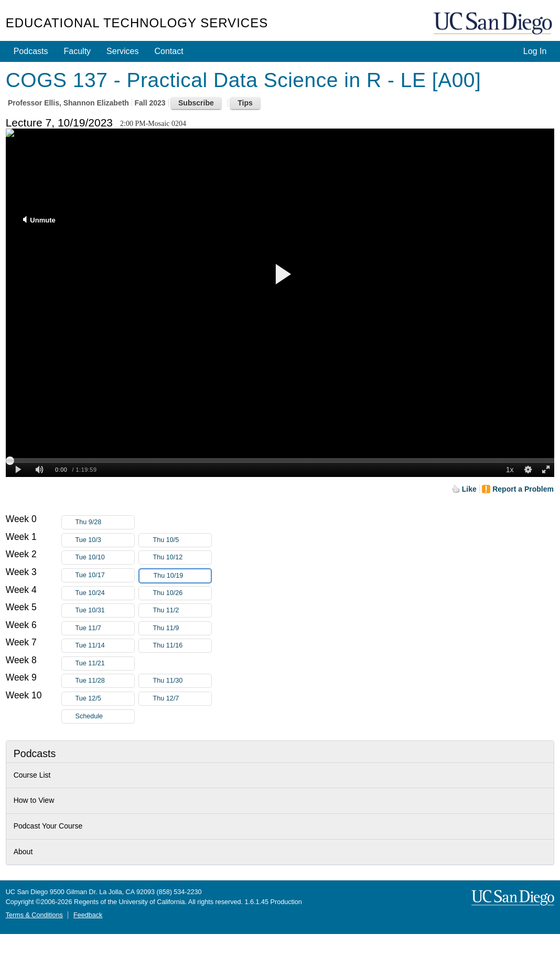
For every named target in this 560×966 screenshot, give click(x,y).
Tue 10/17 (105, 575)
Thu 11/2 (182, 611)
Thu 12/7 (182, 699)
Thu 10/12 (182, 558)
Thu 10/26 (182, 593)
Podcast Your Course (48, 826)
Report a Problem (523, 489)
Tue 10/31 (105, 611)
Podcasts (31, 51)
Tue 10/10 (105, 558)
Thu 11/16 (182, 646)
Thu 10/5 (182, 540)
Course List (32, 775)
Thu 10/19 (182, 576)
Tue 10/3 (105, 540)
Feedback (88, 915)
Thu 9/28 (105, 522)
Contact (169, 51)
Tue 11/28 (105, 681)
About (23, 852)
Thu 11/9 (182, 628)
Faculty (78, 51)
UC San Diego (494, 24)
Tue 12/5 (105, 699)
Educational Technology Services (137, 23)
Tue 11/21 (105, 664)
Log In (535, 51)
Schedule (89, 716)
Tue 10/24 (105, 593)
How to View (34, 800)
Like (469, 489)
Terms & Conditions (34, 915)
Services (122, 51)
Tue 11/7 (105, 628)
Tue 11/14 (105, 646)
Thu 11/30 (182, 681)
